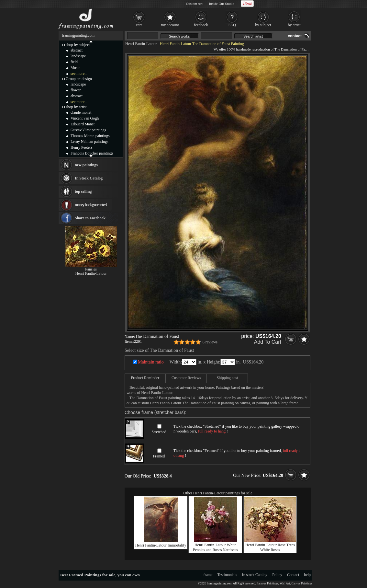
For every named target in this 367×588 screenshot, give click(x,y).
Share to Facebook (90, 218)
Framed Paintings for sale (92, 575)
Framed (159, 456)
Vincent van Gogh (85, 118)
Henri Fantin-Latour (141, 44)
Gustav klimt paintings (88, 130)
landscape (78, 56)
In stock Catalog (255, 575)
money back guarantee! (91, 205)
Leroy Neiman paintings (89, 142)
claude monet (81, 112)
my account (170, 25)
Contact (293, 575)
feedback (201, 25)
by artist (294, 25)
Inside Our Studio (222, 4)
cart (139, 25)
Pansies (91, 269)
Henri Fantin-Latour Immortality (161, 545)
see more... (79, 74)
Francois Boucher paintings (92, 153)
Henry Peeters (82, 147)
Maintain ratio (151, 362)
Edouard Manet (83, 124)
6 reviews (210, 342)
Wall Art (285, 583)
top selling (83, 191)
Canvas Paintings (302, 583)
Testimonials (227, 575)
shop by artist (76, 107)
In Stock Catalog (89, 178)
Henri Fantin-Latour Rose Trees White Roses (270, 547)
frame (208, 575)
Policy (277, 575)
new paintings (86, 165)
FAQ (232, 25)
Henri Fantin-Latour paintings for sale (223, 493)
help (307, 575)
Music (75, 68)
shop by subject (78, 45)
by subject (263, 25)
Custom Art (194, 4)
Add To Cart (268, 342)
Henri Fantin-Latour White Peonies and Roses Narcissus (215, 547)
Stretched (159, 432)
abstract (77, 50)
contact (295, 36)
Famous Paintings (267, 583)
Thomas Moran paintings (90, 136)
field (74, 62)
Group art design (79, 79)
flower (76, 90)
